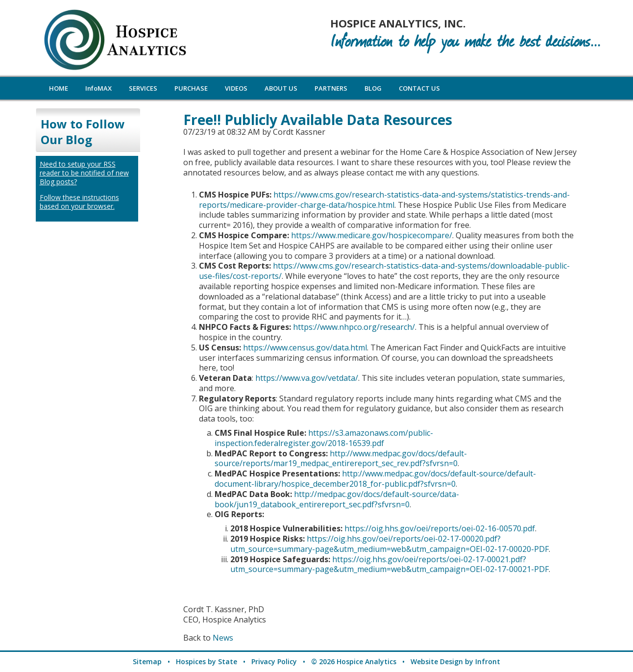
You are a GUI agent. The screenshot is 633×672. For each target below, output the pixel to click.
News (223, 638)
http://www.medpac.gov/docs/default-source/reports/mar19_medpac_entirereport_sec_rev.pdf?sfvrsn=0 (341, 459)
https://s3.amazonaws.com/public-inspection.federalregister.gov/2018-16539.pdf (324, 438)
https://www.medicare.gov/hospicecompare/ (372, 235)
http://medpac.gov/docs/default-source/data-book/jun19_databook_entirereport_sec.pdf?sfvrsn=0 (337, 499)
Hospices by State (207, 661)
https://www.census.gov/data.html (305, 348)
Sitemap (147, 661)
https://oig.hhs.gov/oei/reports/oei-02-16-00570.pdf (440, 528)
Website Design (437, 661)
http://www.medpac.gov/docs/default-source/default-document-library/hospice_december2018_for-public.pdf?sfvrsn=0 (375, 479)
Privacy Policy (274, 661)
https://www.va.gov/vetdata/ (307, 378)
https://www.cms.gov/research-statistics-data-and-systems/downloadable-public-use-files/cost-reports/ (384, 271)
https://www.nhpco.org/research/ (354, 327)
